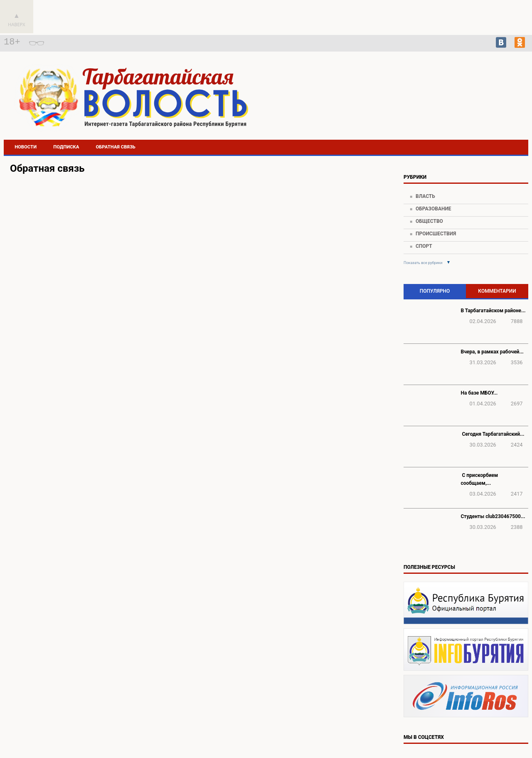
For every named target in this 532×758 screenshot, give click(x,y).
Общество (429, 221)
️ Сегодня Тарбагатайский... (493, 434)
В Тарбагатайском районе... (493, 311)
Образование (433, 209)
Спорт (424, 246)
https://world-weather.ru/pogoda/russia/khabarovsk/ (464, 113)
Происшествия (436, 234)
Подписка (66, 147)
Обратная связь (116, 147)
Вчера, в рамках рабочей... (492, 352)
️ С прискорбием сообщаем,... (480, 479)
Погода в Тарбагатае (464, 105)
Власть (425, 196)
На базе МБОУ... (479, 393)
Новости (26, 147)
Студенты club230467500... (493, 516)
